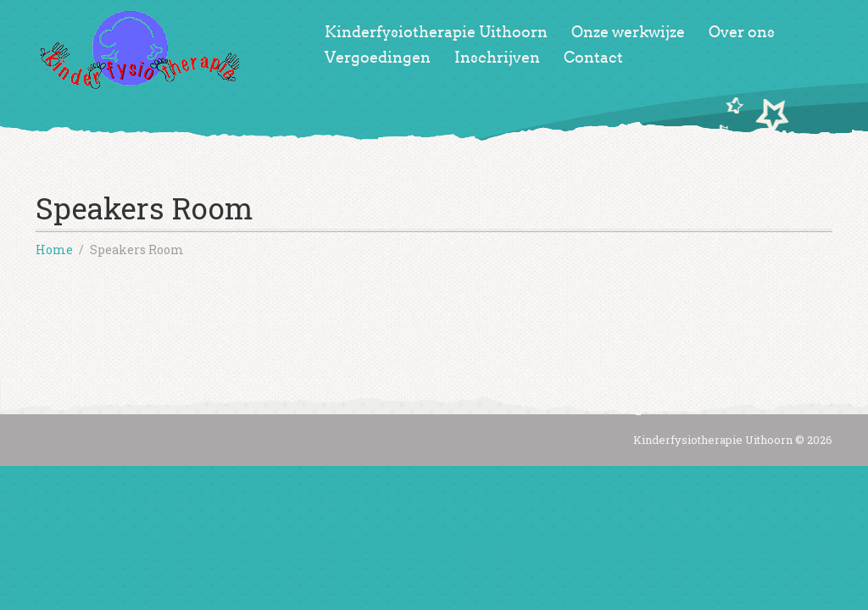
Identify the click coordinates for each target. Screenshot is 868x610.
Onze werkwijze (628, 32)
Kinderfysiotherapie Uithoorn (436, 32)
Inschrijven (497, 58)
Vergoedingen (378, 58)
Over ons (742, 32)
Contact (593, 58)
